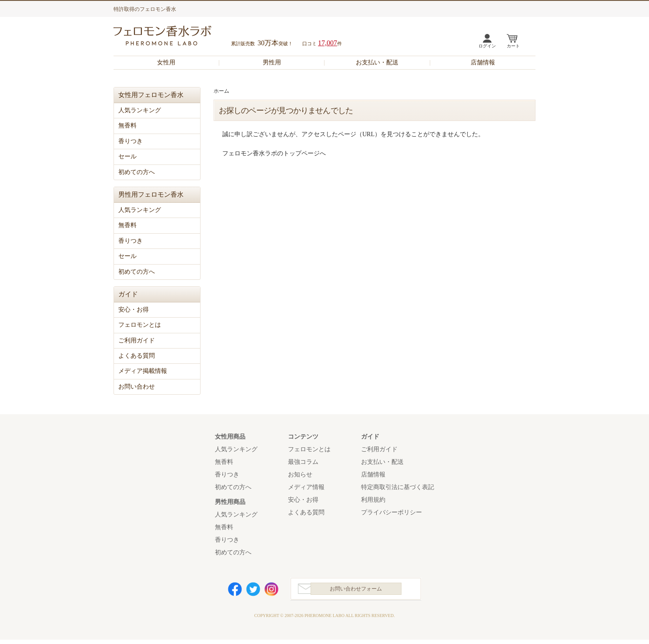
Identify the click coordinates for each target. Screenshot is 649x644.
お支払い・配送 (377, 62)
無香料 (127, 126)
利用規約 (373, 500)
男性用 (272, 62)
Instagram (271, 591)
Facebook (235, 591)
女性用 (166, 62)
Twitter (253, 591)
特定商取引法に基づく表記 (398, 487)
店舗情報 (483, 62)
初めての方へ (137, 172)
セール (127, 156)
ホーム (221, 91)
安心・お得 (134, 310)
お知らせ (300, 475)
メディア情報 (306, 487)
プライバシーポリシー (391, 512)
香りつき (130, 141)
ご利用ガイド (137, 340)
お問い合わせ (137, 387)
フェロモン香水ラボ (173, 37)
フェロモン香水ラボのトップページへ (274, 153)
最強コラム (303, 462)
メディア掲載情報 (143, 371)
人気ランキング (140, 110)
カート (513, 46)
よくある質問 (137, 356)
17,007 (328, 43)
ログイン (487, 46)
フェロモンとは (140, 325)
